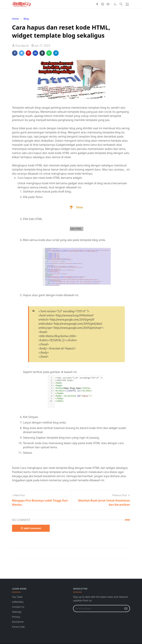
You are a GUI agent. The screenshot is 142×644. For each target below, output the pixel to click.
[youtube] (108, 4)
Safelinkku (18, 602)
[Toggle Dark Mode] (115, 4)
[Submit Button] (126, 609)
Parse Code (18, 627)
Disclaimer (18, 622)
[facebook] (97, 4)
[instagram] (103, 4)
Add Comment (31, 528)
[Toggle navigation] (127, 4)
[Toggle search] (121, 4)
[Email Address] (98, 609)
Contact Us (18, 607)
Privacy (16, 617)
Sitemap (17, 612)
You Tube (17, 597)
